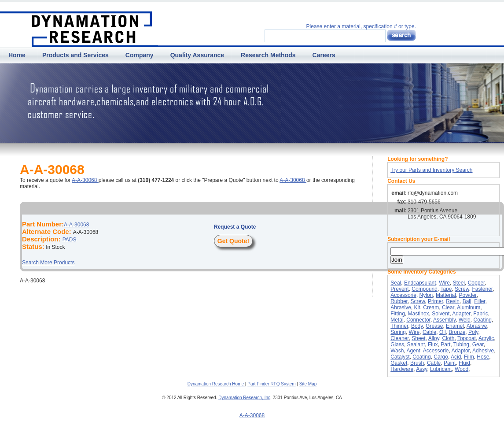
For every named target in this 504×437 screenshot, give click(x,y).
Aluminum (469, 307)
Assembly (444, 320)
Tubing (461, 344)
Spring (398, 332)
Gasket (399, 363)
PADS (70, 240)
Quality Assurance (197, 55)
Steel (459, 283)
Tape (446, 289)
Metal (397, 320)
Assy (421, 369)
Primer (436, 301)
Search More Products (48, 263)
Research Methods (268, 55)
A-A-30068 (85, 180)
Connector (418, 320)
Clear (448, 307)
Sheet (418, 338)
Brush (417, 363)
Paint (450, 363)
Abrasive (401, 307)
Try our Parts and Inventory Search (431, 170)
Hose (483, 357)
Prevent (399, 289)
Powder (468, 295)
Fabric (480, 314)
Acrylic (486, 338)
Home (17, 55)
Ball (467, 301)
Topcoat (467, 338)
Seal (396, 283)
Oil (443, 332)
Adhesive (483, 351)
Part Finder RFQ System (271, 384)
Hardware (402, 369)
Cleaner (399, 338)
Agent (413, 351)
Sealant (416, 344)
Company (140, 55)
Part (445, 344)
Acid (456, 357)
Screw (462, 289)
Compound (425, 289)
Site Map (308, 384)
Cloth (448, 338)
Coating (483, 320)
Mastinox (419, 314)
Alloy (434, 338)
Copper (476, 283)
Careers (324, 55)
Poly (473, 332)
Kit (417, 307)
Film (469, 357)
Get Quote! (233, 241)
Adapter (461, 314)
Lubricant (441, 369)
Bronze (457, 332)
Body (417, 326)
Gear (478, 344)
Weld (465, 320)
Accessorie (403, 295)
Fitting (398, 314)
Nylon (426, 295)
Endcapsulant (420, 283)
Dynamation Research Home (216, 384)
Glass (397, 344)
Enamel (455, 326)
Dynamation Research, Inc (244, 398)
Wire (444, 283)
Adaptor (461, 351)
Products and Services (75, 55)
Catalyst (400, 357)
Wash (397, 351)
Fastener (482, 289)
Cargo (441, 357)
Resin (453, 301)
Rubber (399, 301)
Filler (480, 301)
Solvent (441, 314)
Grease (434, 326)
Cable (429, 332)
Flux (433, 344)
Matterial (446, 295)
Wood (462, 369)
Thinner (399, 326)
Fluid (464, 363)
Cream (431, 307)
